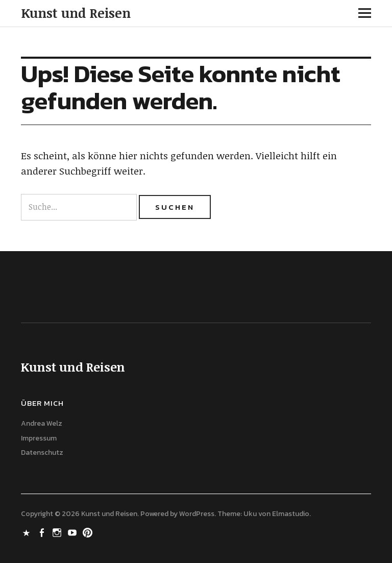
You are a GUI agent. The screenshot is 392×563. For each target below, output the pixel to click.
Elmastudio (291, 514)
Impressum (39, 438)
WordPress (197, 514)
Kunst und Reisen (76, 13)
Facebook (43, 532)
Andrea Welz (42, 423)
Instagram (58, 532)
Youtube (73, 532)
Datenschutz (42, 452)
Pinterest (89, 532)
